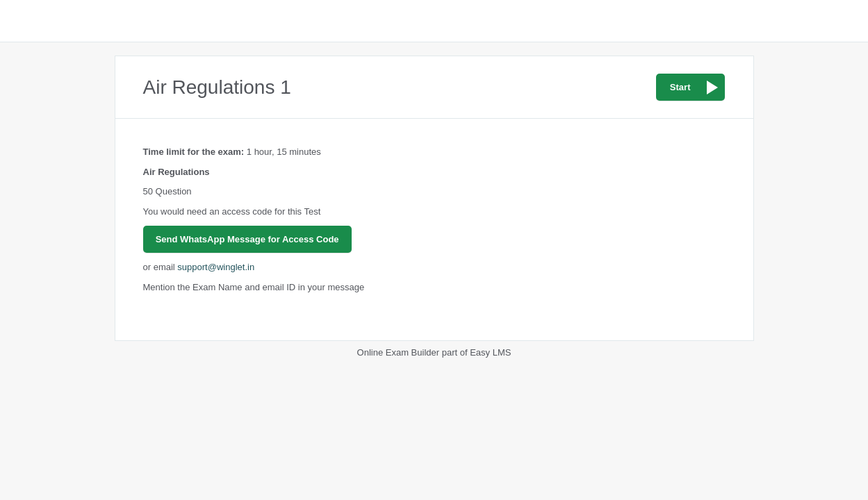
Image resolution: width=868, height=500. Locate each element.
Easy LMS (490, 352)
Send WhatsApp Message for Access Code (247, 239)
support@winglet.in (216, 267)
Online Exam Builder (399, 352)
